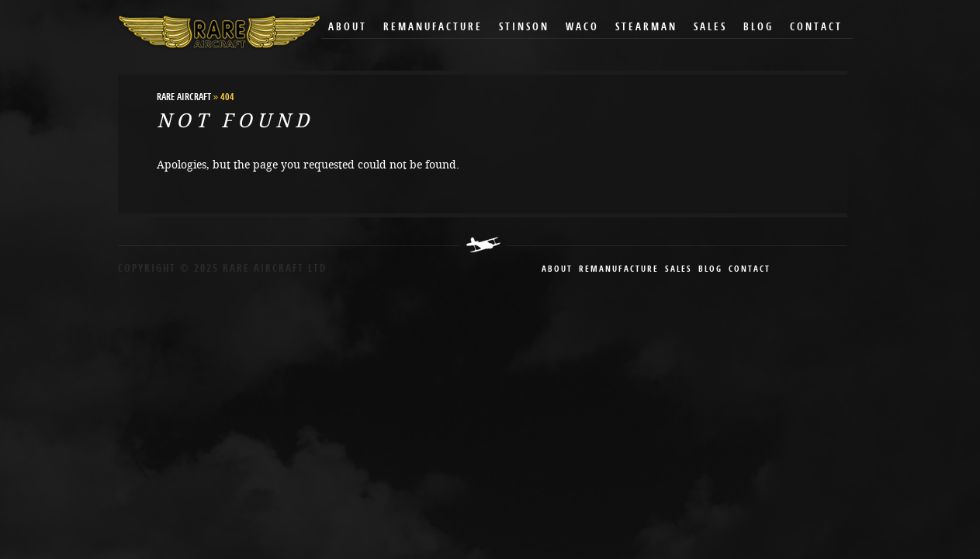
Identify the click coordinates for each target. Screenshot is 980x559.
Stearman (646, 28)
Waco (582, 28)
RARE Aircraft (184, 98)
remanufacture (619, 270)
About (348, 28)
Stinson (524, 28)
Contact (816, 28)
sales (679, 270)
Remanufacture (433, 28)
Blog (758, 28)
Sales (710, 28)
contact (750, 270)
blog (710, 270)
